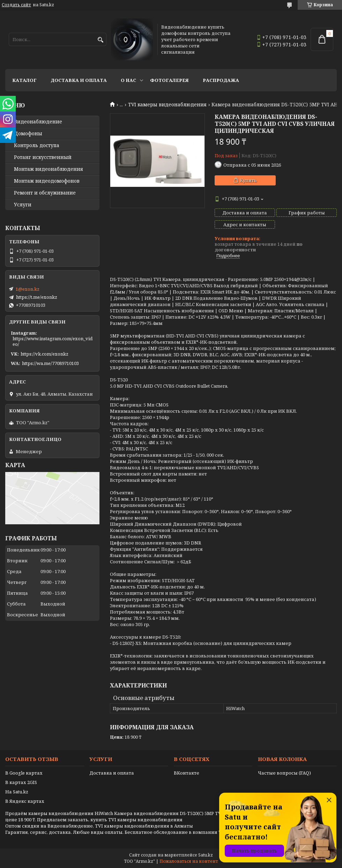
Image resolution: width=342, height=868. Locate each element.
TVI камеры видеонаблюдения (167, 105)
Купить (248, 180)
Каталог (24, 80)
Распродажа (221, 80)
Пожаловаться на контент (189, 861)
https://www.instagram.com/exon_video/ (53, 341)
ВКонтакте (187, 773)
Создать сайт (16, 5)
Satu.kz (206, 855)
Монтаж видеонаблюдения (49, 169)
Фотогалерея (169, 80)
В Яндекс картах (25, 801)
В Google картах (24, 773)
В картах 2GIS (21, 782)
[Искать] (100, 40)
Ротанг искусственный (43, 157)
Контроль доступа (37, 145)
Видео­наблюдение (38, 122)
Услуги (23, 205)
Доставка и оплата (79, 80)
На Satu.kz (17, 792)
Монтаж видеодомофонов (47, 181)
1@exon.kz (28, 289)
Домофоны (28, 134)
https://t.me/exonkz (37, 297)
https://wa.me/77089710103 (50, 363)
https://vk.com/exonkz (44, 354)
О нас (128, 80)
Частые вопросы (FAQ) (284, 773)
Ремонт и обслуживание (45, 193)
